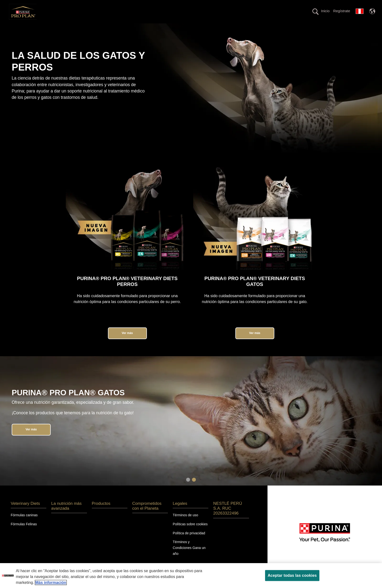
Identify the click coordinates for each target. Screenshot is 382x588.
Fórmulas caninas (24, 524)
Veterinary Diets (115, 28)
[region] (191, 576)
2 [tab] (194, 488)
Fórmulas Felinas (24, 533)
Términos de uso (185, 524)
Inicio (325, 11)
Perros (54, 28)
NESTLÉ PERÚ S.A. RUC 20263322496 (228, 517)
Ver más (127, 342)
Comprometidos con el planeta (259, 28)
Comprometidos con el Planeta (147, 514)
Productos (211, 28)
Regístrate (342, 11)
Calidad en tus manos (316, 28)
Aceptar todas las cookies (292, 575)
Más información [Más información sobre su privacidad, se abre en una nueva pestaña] (51, 583)
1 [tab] (188, 488)
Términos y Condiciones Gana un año (189, 557)
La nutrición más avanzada (165, 28)
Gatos (81, 28)
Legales (180, 512)
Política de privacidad (189, 542)
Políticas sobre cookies (190, 533)
